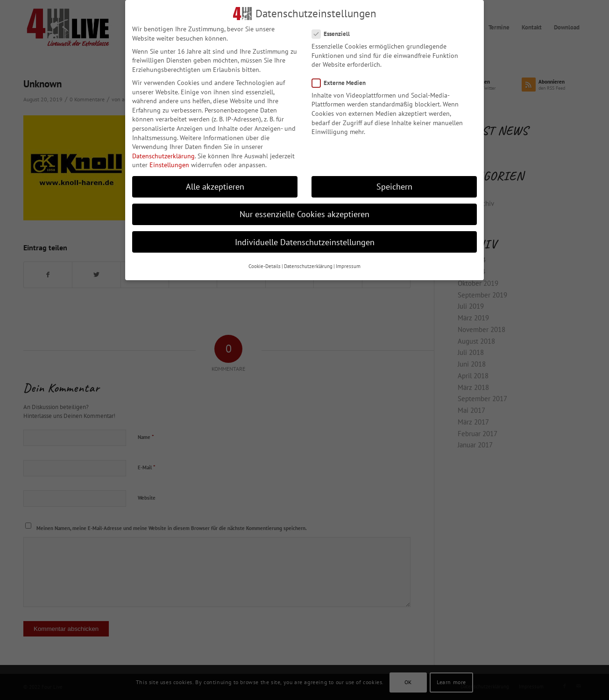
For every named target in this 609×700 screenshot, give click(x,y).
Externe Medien (343, 83)
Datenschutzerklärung (163, 156)
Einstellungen (169, 165)
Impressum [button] (348, 266)
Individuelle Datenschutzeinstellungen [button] (305, 242)
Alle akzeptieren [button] (215, 187)
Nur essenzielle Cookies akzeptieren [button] (304, 214)
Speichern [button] (394, 187)
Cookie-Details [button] (265, 266)
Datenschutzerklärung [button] (308, 266)
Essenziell (335, 34)
